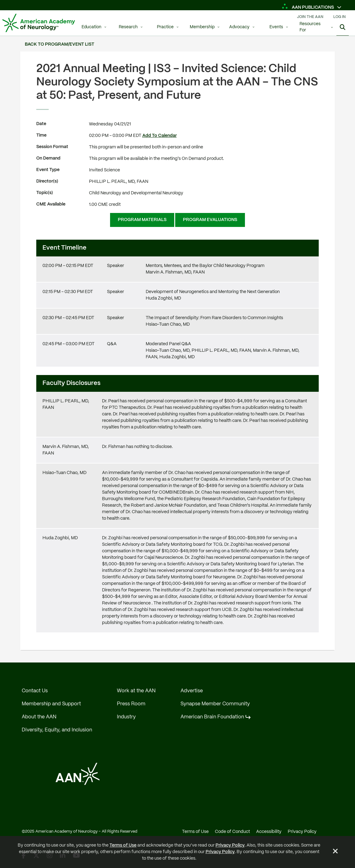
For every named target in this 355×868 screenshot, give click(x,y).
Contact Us (35, 691)
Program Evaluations (210, 220)
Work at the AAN (136, 691)
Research (128, 27)
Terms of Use (123, 845)
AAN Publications (308, 7)
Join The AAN (310, 17)
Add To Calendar (160, 136)
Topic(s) (45, 193)
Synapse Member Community (215, 704)
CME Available (51, 204)
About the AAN (39, 717)
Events (276, 27)
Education (91, 27)
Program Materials (142, 220)
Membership (202, 27)
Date (41, 124)
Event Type (48, 170)
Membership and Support (51, 704)
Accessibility (269, 832)
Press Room (131, 704)
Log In (339, 17)
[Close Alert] (335, 852)
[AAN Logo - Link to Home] (39, 23)
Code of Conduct (232, 832)
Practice (165, 27)
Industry (126, 717)
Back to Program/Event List (60, 44)
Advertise (192, 691)
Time (41, 135)
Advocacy (239, 27)
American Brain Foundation (212, 717)
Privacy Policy (230, 845)
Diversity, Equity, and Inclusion (57, 730)
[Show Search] (343, 28)
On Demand (48, 158)
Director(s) (47, 181)
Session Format (52, 147)
